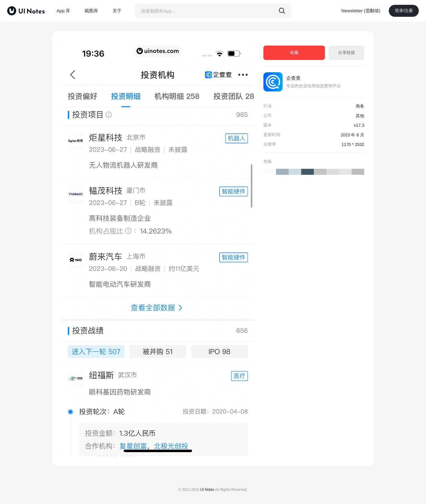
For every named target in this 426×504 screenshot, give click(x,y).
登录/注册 (404, 10)
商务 (360, 106)
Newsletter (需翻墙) (361, 11)
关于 (117, 11)
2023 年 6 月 (352, 135)
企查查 (293, 78)
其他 (360, 116)
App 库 (64, 11)
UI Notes (207, 490)
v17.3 (359, 125)
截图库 (91, 11)
